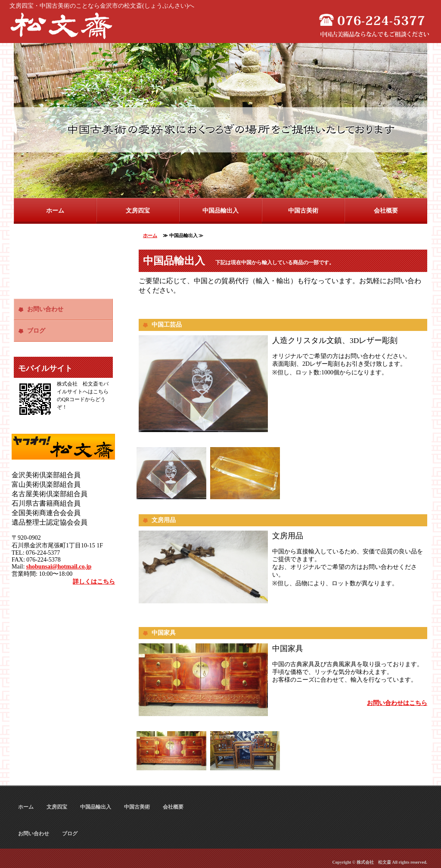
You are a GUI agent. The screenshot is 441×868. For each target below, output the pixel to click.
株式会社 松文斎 (374, 862)
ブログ (36, 331)
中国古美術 (303, 211)
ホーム (55, 211)
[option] (220, 120)
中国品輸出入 (220, 211)
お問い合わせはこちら (397, 703)
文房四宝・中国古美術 (63, 26)
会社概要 (386, 211)
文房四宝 (138, 211)
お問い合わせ (45, 309)
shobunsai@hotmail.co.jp (59, 567)
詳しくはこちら (94, 582)
